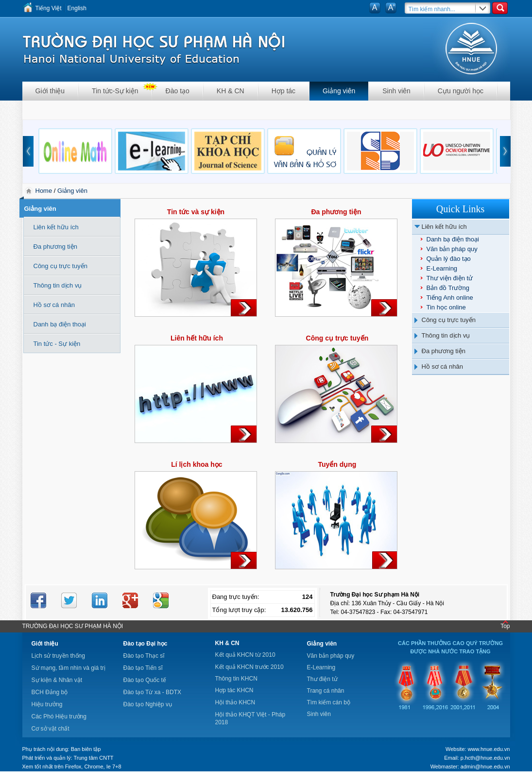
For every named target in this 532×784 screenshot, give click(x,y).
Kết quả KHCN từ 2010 (245, 655)
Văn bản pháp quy (452, 249)
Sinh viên (396, 91)
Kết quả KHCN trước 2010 (249, 667)
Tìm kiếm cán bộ (329, 702)
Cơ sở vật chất (51, 729)
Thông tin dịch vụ (446, 335)
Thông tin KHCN (236, 679)
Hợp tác (283, 91)
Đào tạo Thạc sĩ (144, 656)
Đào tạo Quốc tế (145, 680)
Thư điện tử (322, 679)
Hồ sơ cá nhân (442, 366)
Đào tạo (178, 91)
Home (45, 191)
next (505, 151)
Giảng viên (339, 91)
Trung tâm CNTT (93, 758)
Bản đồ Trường (448, 288)
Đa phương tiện (444, 351)
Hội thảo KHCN (235, 702)
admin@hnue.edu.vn (485, 767)
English (77, 8)
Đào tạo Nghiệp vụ (148, 704)
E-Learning (442, 268)
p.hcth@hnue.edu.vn (485, 758)
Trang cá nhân (326, 691)
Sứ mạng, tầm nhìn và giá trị (69, 668)
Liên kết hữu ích (444, 227)
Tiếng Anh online (450, 298)
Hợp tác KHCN (234, 690)
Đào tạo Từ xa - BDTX (152, 692)
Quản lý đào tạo (449, 259)
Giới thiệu (50, 91)
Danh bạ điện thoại (453, 239)
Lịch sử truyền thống (58, 656)
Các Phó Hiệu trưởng (59, 716)
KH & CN (231, 91)
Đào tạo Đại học (146, 644)
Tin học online (446, 307)
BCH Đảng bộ (50, 692)
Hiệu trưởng (47, 704)
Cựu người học (461, 91)
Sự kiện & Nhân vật (57, 680)
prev (28, 151)
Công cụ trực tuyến (449, 320)
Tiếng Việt (49, 8)
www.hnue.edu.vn (489, 749)
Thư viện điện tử (450, 278)
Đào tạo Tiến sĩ (143, 668)
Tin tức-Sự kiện (115, 91)
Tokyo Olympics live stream (35, 781)
